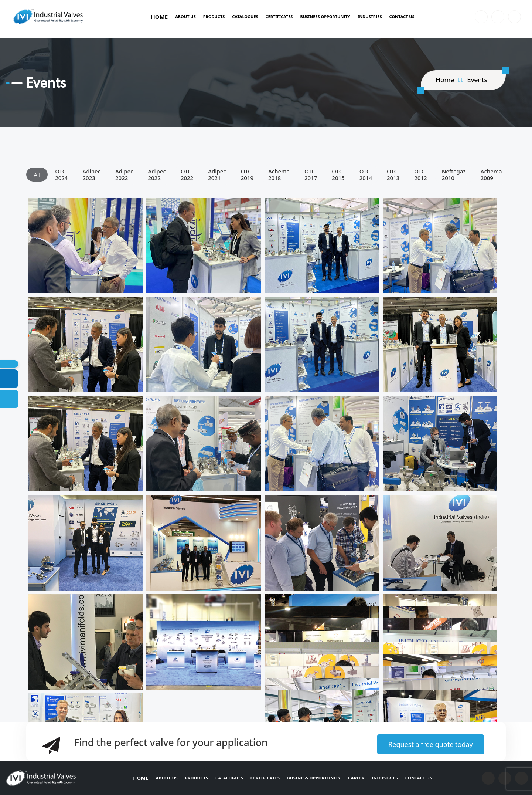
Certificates (279, 16)
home (445, 80)
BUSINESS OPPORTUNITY (325, 16)
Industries (370, 16)
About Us (185, 16)
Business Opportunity (314, 778)
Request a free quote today (431, 744)
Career (357, 778)
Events (477, 80)
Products (214, 16)
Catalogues (245, 16)
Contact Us (402, 16)
